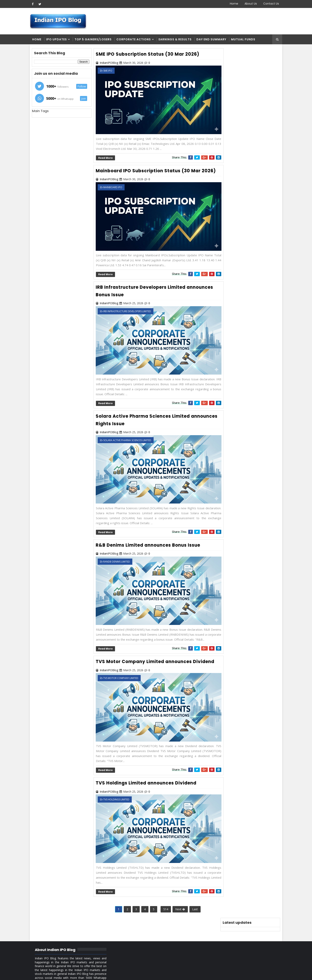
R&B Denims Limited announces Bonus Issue (150, 532)
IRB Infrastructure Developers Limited (129, 308)
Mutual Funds (245, 40)
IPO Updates (58, 40)
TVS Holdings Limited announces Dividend (148, 771)
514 (163, 893)
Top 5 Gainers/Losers (95, 40)
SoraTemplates (57, 974)
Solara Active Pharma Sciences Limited (129, 432)
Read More (107, 153)
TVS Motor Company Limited (123, 672)
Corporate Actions (135, 40)
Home (232, 4)
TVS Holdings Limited (118, 788)
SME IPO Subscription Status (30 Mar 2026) (149, 55)
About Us (249, 4)
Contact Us (269, 4)
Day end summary (213, 40)
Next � (178, 893)
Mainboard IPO (115, 190)
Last (192, 893)
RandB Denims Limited (118, 548)
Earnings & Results (177, 40)
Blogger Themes (99, 974)
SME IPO (110, 71)
